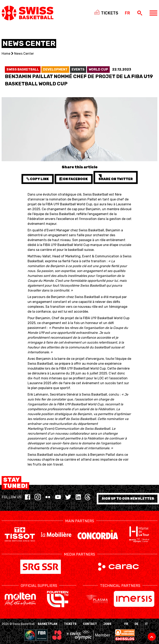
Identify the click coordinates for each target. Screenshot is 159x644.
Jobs (107, 624)
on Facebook (74, 179)
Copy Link (38, 179)
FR (126, 624)
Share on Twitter (116, 178)
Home (6, 54)
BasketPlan (48, 624)
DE (137, 624)
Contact (90, 624)
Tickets (70, 624)
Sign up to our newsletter (128, 499)
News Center (24, 54)
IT (146, 624)
